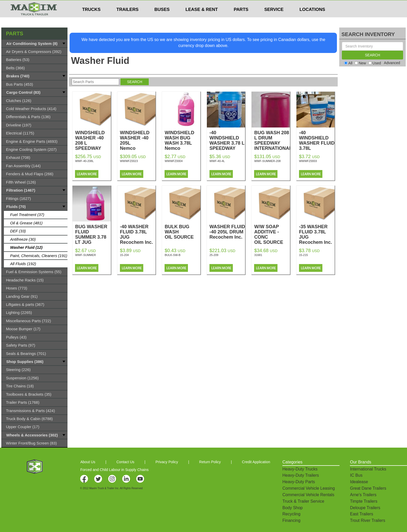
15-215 (303, 255)
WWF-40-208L (84, 161)
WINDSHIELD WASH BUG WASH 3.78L (182, 143)
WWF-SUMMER (85, 255)
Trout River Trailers (367, 520)
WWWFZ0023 (129, 161)
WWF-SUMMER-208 (267, 161)
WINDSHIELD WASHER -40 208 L (93, 146)
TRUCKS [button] (91, 20)
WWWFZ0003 (308, 161)
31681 (258, 255)
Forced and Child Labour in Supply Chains (114, 470)
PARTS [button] (241, 20)
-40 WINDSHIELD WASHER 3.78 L (227, 146)
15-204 (124, 255)
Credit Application (256, 462)
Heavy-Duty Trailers (301, 475)
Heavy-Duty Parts (299, 482)
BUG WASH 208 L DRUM (272, 143)
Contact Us (125, 462)
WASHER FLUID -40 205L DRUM (227, 232)
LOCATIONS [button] (312, 20)
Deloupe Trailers (365, 508)
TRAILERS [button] (128, 20)
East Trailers (361, 514)
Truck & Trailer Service (303, 501)
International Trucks (368, 469)
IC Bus (356, 475)
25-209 (214, 255)
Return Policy (210, 462)
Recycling (291, 514)
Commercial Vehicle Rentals (308, 495)
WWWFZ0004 (174, 161)
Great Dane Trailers (368, 488)
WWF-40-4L (217, 161)
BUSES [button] (162, 20)
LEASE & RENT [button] (202, 20)
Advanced (392, 63)
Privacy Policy (167, 462)
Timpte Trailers (364, 501)
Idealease (359, 482)
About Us (88, 462)
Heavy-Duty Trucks (300, 469)
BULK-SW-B (172, 255)
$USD (273, 5)
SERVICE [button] (274, 20)
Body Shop (293, 508)
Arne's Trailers (363, 495)
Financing (291, 520)
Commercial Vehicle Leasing (309, 488)
